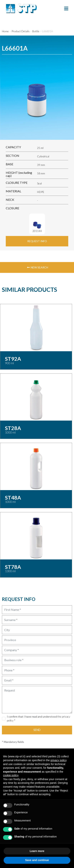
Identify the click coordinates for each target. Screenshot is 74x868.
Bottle (36, 31)
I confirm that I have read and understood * (39, 718)
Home (5, 31)
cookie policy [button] (11, 775)
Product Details (21, 31)
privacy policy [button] (59, 760)
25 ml (40, 148)
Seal (39, 183)
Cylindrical (43, 156)
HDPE (41, 192)
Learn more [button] (37, 851)
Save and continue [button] (37, 860)
